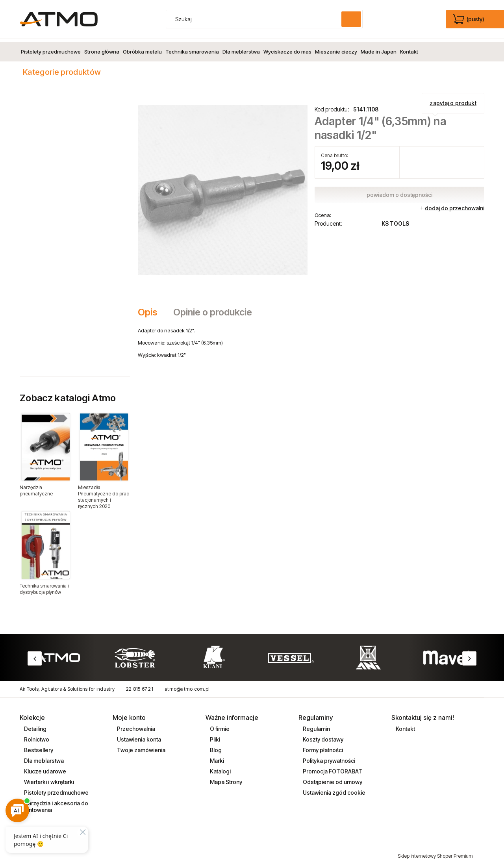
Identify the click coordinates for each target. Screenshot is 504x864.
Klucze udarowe (44, 769)
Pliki (214, 737)
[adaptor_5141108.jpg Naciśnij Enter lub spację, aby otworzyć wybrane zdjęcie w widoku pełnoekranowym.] (223, 187)
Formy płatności (322, 747)
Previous (35, 656)
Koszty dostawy (322, 737)
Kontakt (405, 726)
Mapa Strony (225, 779)
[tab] (152, 310)
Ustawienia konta (138, 737)
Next (469, 656)
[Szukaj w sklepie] (256, 19)
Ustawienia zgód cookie (334, 790)
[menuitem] (51, 49)
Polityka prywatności (328, 758)
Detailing (35, 726)
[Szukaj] (351, 19)
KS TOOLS (395, 221)
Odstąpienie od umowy (332, 779)
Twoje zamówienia (141, 747)
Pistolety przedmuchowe (56, 790)
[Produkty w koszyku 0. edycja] (469, 19)
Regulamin (316, 726)
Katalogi (220, 769)
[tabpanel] (311, 340)
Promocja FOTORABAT (332, 769)
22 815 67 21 (140, 686)
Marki (216, 758)
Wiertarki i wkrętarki (48, 779)
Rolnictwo (36, 737)
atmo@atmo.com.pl (187, 686)
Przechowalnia (135, 726)
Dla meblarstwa (43, 758)
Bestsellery (38, 747)
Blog (215, 747)
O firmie (219, 726)
